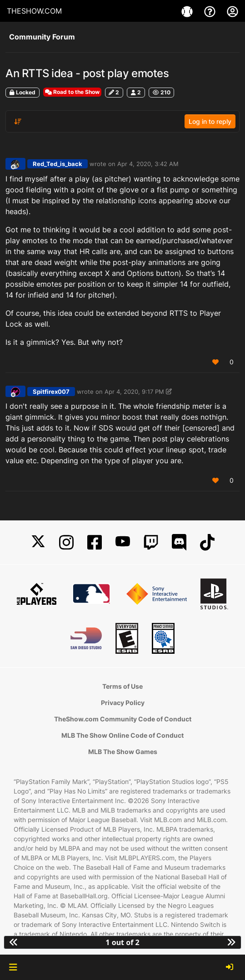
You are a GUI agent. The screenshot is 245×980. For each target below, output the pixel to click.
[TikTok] (207, 542)
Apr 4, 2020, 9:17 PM (134, 392)
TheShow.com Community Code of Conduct (123, 719)
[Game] (188, 11)
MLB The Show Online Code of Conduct (122, 735)
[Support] (211, 11)
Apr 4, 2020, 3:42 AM (148, 164)
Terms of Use (122, 686)
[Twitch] (151, 542)
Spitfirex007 (51, 392)
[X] (38, 542)
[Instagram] (66, 542)
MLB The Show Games (123, 752)
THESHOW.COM (34, 11)
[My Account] (232, 11)
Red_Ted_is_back (57, 164)
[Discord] (179, 542)
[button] (13, 967)
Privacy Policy (123, 703)
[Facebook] (95, 542)
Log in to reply (210, 121)
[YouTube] (123, 542)
